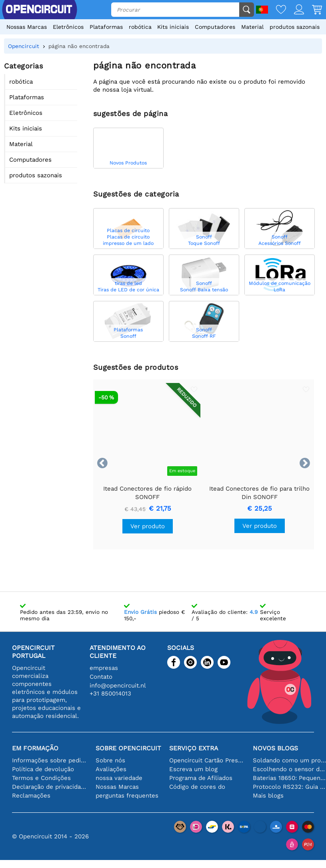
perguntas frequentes (127, 796)
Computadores (215, 27)
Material (252, 27)
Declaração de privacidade (50, 787)
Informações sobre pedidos (50, 760)
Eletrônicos (68, 27)
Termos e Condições (41, 778)
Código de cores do (197, 787)
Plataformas (106, 27)
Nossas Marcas (27, 27)
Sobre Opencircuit (128, 748)
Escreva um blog (193, 769)
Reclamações (31, 796)
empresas (104, 668)
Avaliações (111, 769)
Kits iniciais (173, 27)
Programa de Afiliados (201, 778)
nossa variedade (119, 778)
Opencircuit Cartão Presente (207, 760)
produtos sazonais (295, 27)
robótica (140, 27)
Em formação (35, 748)
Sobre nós (110, 760)
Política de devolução (43, 769)
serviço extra (194, 748)
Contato (101, 677)
